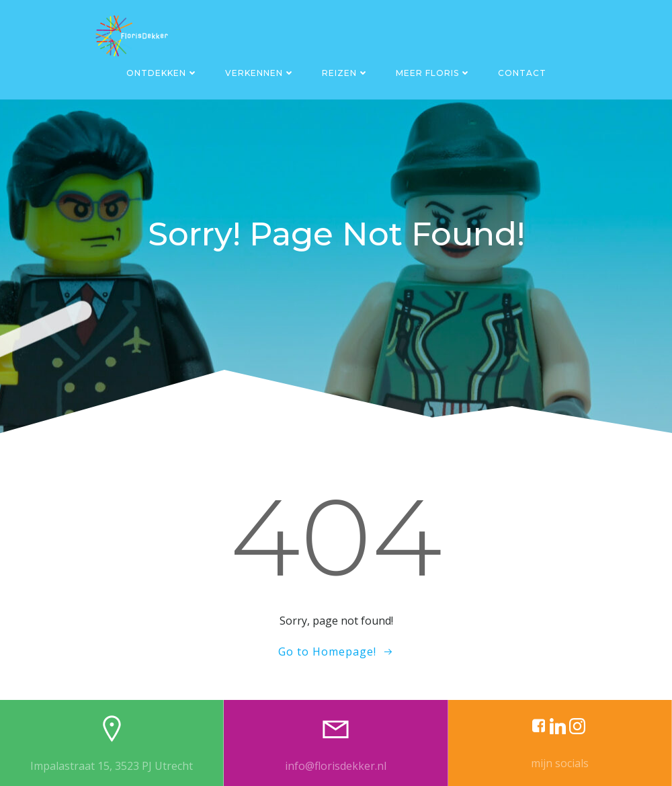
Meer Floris (433, 73)
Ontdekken (162, 73)
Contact (522, 73)
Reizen (345, 73)
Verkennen (260, 73)
